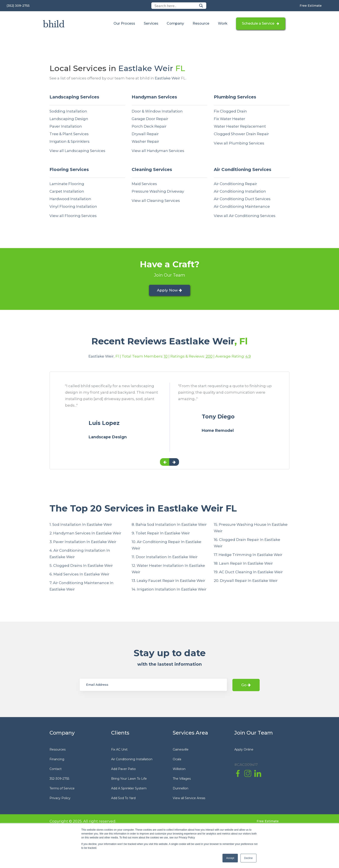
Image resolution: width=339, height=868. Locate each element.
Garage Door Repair (150, 119)
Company (175, 23)
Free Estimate (311, 6)
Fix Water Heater (229, 119)
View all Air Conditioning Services (245, 216)
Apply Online (244, 750)
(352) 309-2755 (18, 6)
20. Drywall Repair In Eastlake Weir (246, 582)
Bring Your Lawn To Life (129, 779)
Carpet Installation (67, 191)
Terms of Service (62, 789)
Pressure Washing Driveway (158, 191)
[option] (113, 421)
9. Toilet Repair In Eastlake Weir (161, 534)
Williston (179, 770)
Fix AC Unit (119, 750)
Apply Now (169, 291)
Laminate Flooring (67, 184)
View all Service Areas (189, 799)
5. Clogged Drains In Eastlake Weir (81, 567)
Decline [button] (248, 858)
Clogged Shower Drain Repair (241, 134)
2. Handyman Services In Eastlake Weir (85, 534)
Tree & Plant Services (69, 134)
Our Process (124, 23)
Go (246, 686)
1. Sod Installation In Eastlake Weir (81, 526)
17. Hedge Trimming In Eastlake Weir (248, 556)
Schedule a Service (258, 23)
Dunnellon (181, 789)
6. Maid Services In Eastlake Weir (79, 575)
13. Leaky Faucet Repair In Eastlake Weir (168, 582)
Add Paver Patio (123, 770)
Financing (57, 760)
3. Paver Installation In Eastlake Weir (83, 543)
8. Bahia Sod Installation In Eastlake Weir (169, 526)
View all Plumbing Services (239, 143)
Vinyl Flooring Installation (73, 206)
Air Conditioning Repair (235, 184)
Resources (58, 750)
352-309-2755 (59, 779)
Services (151, 23)
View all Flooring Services (73, 216)
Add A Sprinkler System (129, 789)
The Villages (182, 779)
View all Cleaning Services (156, 201)
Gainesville (181, 750)
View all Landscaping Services (77, 151)
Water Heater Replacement (240, 126)
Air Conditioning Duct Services (242, 199)
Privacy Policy (60, 799)
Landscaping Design (69, 119)
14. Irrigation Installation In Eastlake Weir (169, 590)
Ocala (177, 760)
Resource (200, 23)
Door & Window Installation (157, 111)
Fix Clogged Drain (230, 111)
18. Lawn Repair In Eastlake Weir (243, 564)
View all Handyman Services (158, 151)
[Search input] (176, 6)
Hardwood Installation (70, 199)
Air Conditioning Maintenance (242, 206)
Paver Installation (66, 126)
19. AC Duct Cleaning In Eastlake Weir (248, 573)
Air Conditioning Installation (240, 191)
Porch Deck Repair (149, 126)
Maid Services (144, 184)
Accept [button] (230, 858)
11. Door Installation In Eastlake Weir (165, 558)
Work (222, 23)
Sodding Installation (68, 111)
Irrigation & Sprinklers (70, 141)
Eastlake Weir (146, 68)
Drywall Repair (145, 134)
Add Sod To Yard (123, 799)
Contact (56, 770)
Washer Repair (145, 141)
